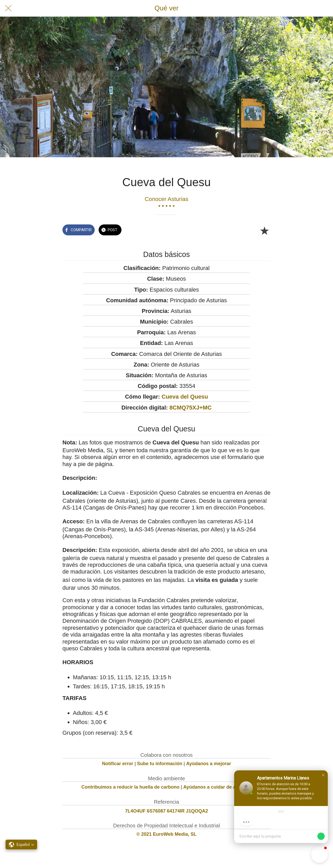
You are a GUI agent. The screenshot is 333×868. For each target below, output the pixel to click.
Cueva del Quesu (185, 397)
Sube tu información (160, 764)
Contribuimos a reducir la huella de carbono (130, 787)
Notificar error (118, 764)
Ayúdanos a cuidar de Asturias (218, 787)
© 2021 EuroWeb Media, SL (167, 834)
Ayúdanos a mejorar (209, 764)
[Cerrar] (8, 8)
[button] (323, 775)
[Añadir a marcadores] (264, 230)
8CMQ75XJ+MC (190, 408)
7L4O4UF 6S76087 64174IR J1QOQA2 (166, 811)
